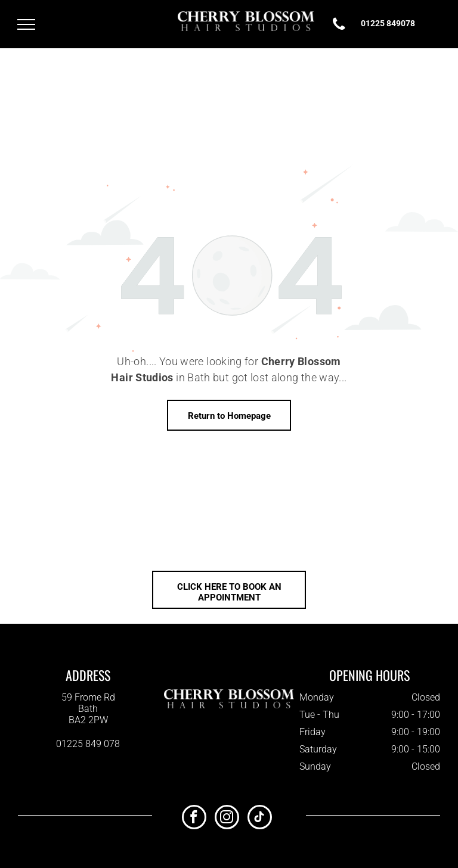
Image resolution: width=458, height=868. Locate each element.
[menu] (26, 24)
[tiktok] (260, 819)
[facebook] (194, 819)
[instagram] (227, 819)
